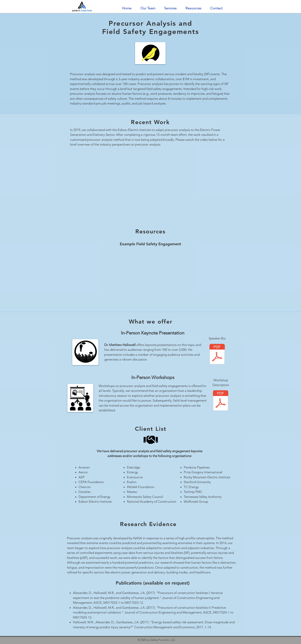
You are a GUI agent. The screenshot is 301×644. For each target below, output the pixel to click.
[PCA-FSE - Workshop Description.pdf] (221, 401)
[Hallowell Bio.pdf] (217, 355)
